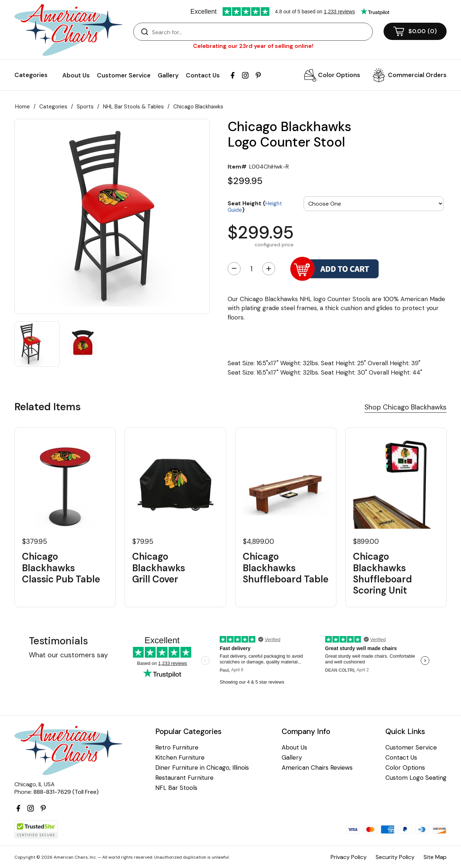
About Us (76, 75)
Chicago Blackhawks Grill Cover (159, 568)
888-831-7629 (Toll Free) (66, 792)
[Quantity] (251, 269)
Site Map (435, 857)
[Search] (260, 32)
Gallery (168, 75)
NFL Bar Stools (176, 788)
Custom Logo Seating (416, 778)
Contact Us (203, 75)
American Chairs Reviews (317, 768)
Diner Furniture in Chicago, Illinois (202, 768)
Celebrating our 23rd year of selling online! (253, 46)
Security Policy (395, 857)
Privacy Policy (349, 857)
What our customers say (68, 655)
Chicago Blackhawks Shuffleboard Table (286, 568)
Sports (85, 107)
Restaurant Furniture (184, 778)
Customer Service (124, 75)
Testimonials (58, 641)
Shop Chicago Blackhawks (406, 407)
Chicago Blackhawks (198, 107)
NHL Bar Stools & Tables (133, 107)
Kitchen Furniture (180, 758)
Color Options (339, 75)
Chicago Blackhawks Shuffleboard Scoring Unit (382, 574)
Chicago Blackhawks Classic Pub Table (61, 568)
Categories (53, 107)
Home (23, 107)
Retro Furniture (177, 748)
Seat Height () (255, 206)
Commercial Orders (417, 75)
